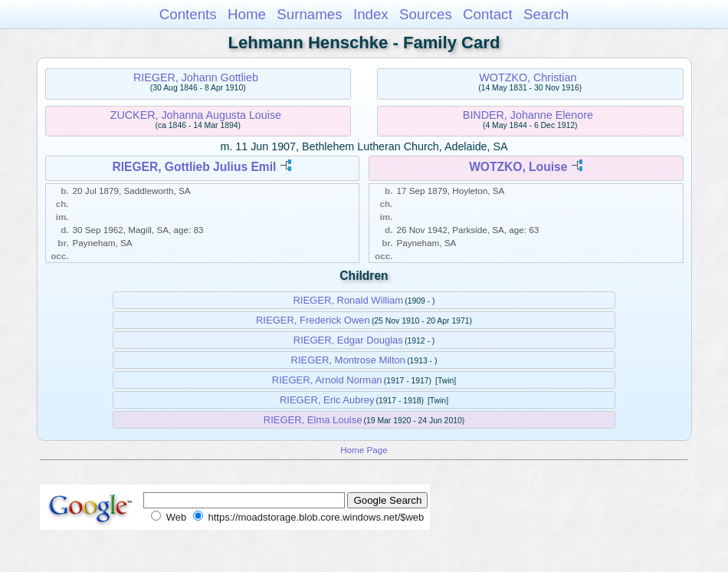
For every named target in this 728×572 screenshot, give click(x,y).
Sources (426, 14)
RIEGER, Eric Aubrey (327, 400)
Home (247, 14)
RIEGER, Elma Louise (313, 420)
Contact (488, 14)
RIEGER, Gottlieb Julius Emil (194, 167)
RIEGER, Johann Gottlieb (196, 77)
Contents (188, 14)
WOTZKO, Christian (528, 77)
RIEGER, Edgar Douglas (348, 340)
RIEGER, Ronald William (348, 300)
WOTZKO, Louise (518, 167)
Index (371, 14)
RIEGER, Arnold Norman (327, 380)
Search (546, 14)
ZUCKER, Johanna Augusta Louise (196, 115)
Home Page (364, 450)
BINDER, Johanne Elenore (528, 115)
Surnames (309, 14)
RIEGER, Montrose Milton (349, 360)
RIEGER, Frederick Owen (313, 320)
